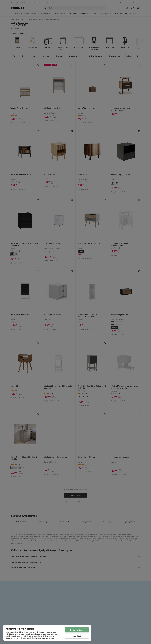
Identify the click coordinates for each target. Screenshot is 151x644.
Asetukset (77, 636)
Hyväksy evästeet (77, 630)
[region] (47, 633)
